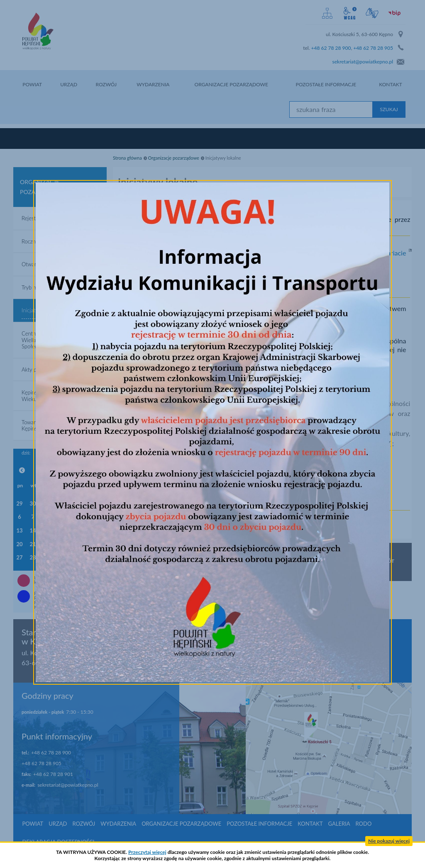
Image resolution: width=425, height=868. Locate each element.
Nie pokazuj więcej (389, 841)
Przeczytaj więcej (147, 852)
